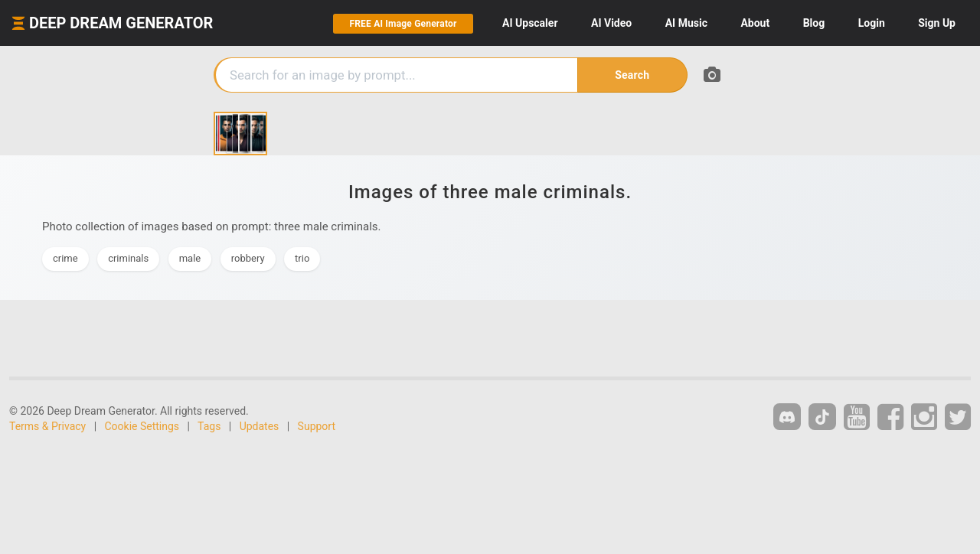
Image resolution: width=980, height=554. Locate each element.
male (190, 258)
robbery (248, 258)
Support (317, 426)
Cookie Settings (142, 426)
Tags (209, 426)
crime (65, 258)
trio (302, 258)
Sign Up (937, 23)
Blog (814, 23)
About (755, 23)
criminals (128, 258)
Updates (260, 426)
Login (872, 23)
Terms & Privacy (47, 426)
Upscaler (530, 23)
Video (611, 23)
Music (686, 23)
